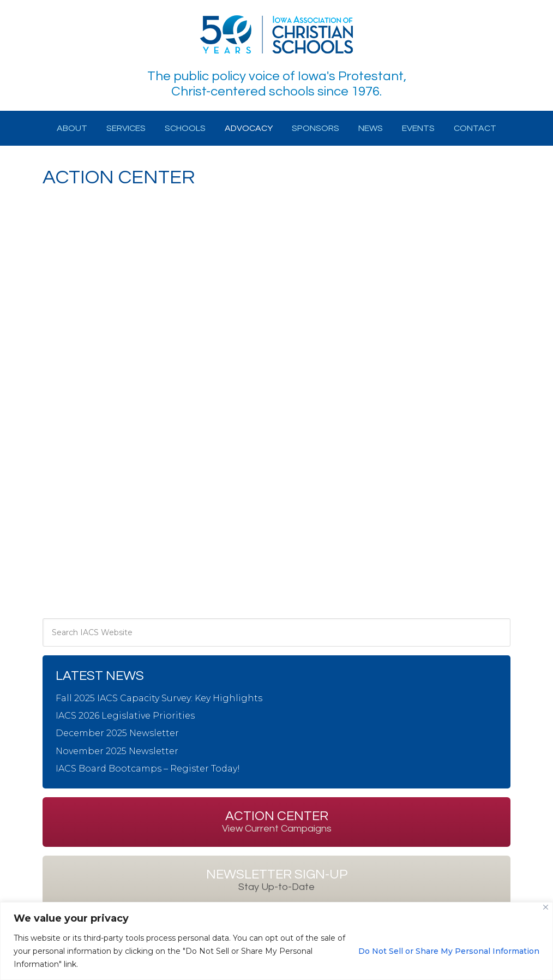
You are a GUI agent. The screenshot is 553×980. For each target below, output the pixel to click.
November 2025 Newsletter (117, 751)
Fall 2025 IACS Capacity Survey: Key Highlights (159, 698)
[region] (276, 941)
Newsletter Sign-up (277, 880)
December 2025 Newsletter (117, 733)
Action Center (277, 822)
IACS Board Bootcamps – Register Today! (148, 769)
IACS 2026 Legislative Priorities (125, 716)
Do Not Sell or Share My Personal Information (449, 951)
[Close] (546, 907)
